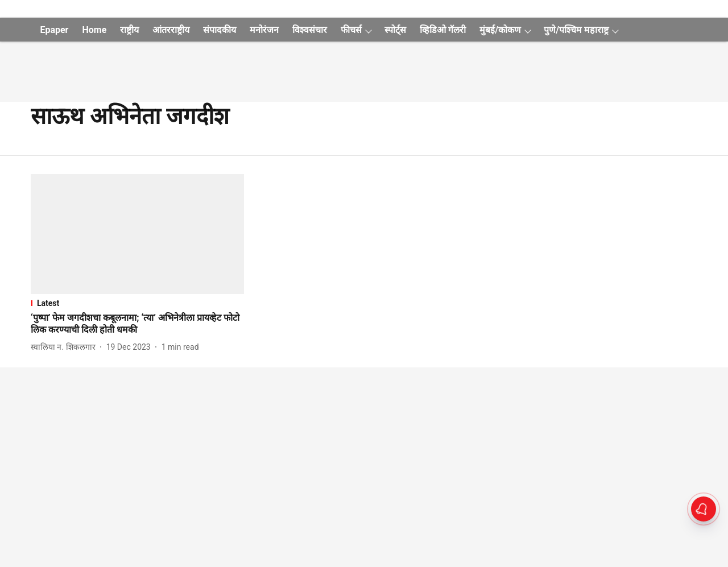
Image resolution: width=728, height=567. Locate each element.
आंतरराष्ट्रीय (171, 30)
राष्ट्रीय (129, 30)
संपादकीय (220, 30)
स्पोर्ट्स (395, 30)
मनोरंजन (264, 30)
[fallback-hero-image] (137, 234)
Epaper (54, 30)
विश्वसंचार (310, 30)
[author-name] (65, 347)
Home (94, 30)
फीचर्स (351, 30)
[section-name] (137, 303)
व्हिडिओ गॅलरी (443, 30)
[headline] (137, 324)
